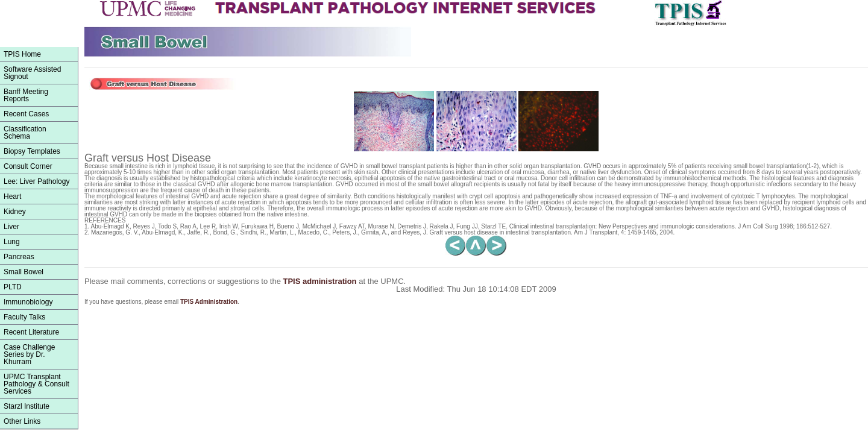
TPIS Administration (209, 302)
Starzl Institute (27, 406)
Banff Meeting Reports (26, 95)
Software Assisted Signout (32, 73)
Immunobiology (28, 302)
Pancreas (19, 257)
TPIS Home (22, 54)
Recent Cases (26, 114)
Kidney (15, 212)
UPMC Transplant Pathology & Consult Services (36, 384)
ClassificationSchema (25, 133)
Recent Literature (31, 332)
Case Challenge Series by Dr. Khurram (29, 354)
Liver (11, 227)
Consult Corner (28, 166)
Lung (12, 242)
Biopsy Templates (32, 151)
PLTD (13, 287)
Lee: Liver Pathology (36, 181)
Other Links (22, 421)
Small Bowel (24, 272)
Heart (12, 197)
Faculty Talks (24, 317)
